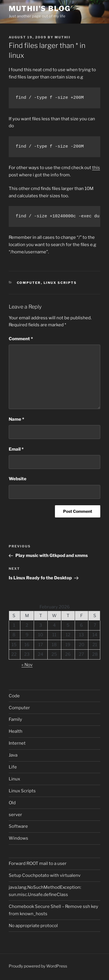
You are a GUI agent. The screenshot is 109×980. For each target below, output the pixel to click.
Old (12, 803)
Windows (18, 838)
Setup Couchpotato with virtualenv (45, 875)
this (96, 168)
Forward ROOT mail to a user (38, 863)
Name (16, 419)
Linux (14, 779)
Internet (17, 743)
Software (18, 826)
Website (18, 479)
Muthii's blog (40, 9)
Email (16, 449)
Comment (21, 339)
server (15, 815)
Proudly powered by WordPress (38, 966)
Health (16, 731)
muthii (63, 37)
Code (14, 696)
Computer (29, 283)
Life (13, 767)
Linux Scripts (60, 283)
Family (15, 719)
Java (13, 755)
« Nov (27, 665)
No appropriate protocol (33, 926)
